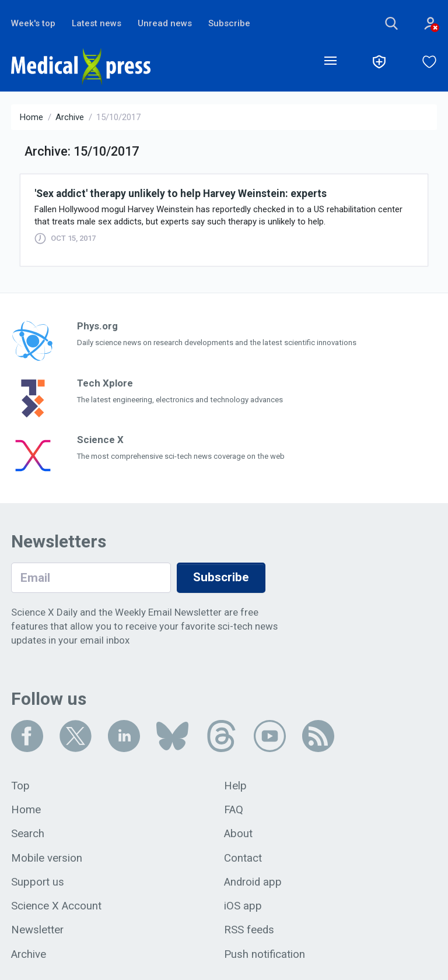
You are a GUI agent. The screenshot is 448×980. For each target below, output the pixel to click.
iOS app (243, 906)
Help (235, 786)
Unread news (165, 23)
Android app (253, 882)
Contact (243, 858)
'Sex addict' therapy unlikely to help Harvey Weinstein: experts (181, 194)
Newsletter (37, 930)
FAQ (234, 810)
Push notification (265, 954)
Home (32, 117)
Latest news (97, 23)
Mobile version (47, 858)
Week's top (33, 23)
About (238, 834)
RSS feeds (249, 930)
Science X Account (56, 906)
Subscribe (229, 23)
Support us (38, 882)
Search (28, 834)
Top (20, 786)
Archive (70, 117)
